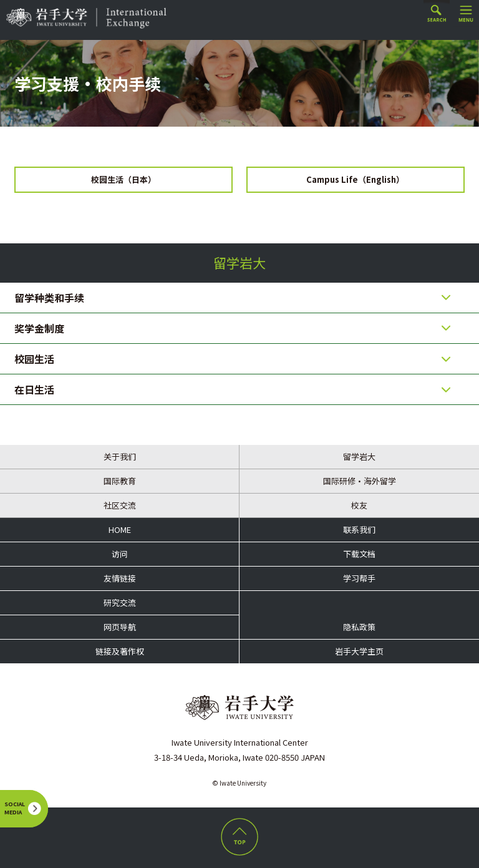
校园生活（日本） (123, 179)
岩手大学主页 (359, 651)
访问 (120, 554)
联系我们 (359, 529)
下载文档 (359, 554)
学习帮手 (359, 578)
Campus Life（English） (355, 179)
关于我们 (120, 456)
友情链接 (120, 578)
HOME (120, 529)
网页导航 (120, 627)
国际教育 (120, 481)
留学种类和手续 (49, 298)
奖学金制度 (39, 328)
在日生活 (34, 389)
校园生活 (34, 359)
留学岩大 (239, 263)
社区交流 (120, 505)
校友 (359, 505)
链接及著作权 (120, 651)
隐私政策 (359, 627)
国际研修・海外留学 (360, 481)
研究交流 (120, 602)
